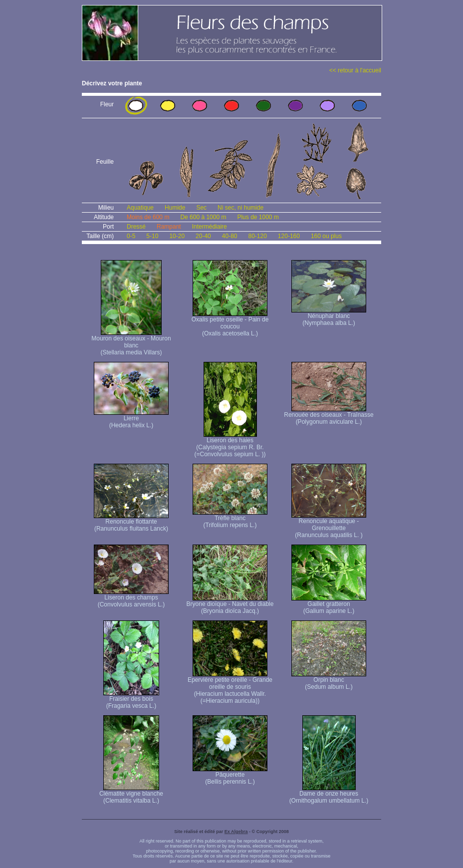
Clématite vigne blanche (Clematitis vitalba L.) (131, 794)
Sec (201, 208)
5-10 (152, 236)
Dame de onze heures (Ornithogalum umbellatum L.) (329, 794)
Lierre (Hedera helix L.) (131, 419)
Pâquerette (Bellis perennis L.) (230, 775)
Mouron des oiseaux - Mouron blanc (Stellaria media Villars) (131, 343)
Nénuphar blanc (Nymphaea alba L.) (329, 317)
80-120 (257, 236)
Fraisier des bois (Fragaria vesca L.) (131, 700)
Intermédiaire (210, 227)
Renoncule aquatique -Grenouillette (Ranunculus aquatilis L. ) (329, 525)
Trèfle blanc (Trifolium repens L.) (230, 519)
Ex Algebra (236, 832)
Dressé (136, 227)
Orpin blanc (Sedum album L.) (329, 681)
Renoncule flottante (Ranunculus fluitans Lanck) (131, 522)
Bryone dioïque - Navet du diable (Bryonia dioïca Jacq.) (230, 605)
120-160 (289, 236)
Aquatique (140, 208)
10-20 (177, 236)
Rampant (169, 227)
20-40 (203, 236)
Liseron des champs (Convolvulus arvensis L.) (131, 598)
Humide (175, 208)
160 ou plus (326, 236)
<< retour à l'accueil (355, 70)
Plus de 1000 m (258, 217)
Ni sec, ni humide (240, 208)
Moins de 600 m (148, 217)
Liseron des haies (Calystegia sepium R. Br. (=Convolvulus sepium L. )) (230, 444)
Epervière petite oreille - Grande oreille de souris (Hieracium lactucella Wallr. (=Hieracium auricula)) (230, 688)
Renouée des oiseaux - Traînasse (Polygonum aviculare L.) (329, 416)
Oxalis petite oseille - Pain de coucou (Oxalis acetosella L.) (230, 324)
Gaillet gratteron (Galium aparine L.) (329, 605)
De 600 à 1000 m (203, 217)
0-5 (131, 236)
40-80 (230, 236)
